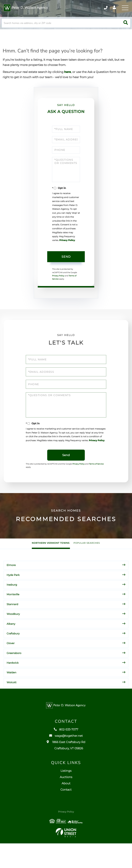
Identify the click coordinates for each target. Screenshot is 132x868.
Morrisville (13, 616)
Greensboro (14, 674)
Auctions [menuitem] (66, 802)
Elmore (11, 586)
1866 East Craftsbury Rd (66, 770)
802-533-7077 (66, 754)
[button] (126, 26)
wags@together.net (66, 761)
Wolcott (12, 704)
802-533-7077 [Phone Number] (102, 8)
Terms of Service (61, 295)
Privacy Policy (61, 255)
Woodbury (13, 635)
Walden (11, 694)
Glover (11, 665)
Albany (11, 645)
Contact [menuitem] (66, 815)
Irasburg (12, 606)
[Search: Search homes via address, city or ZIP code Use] (66, 26)
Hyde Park (13, 596)
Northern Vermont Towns (51, 564)
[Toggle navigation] (125, 8)
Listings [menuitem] (66, 796)
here (68, 75)
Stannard (12, 625)
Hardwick (13, 684)
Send (66, 273)
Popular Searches (87, 564)
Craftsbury (13, 655)
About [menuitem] (66, 808)
